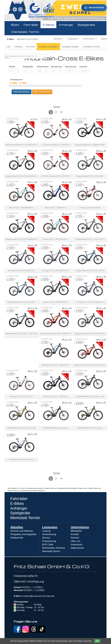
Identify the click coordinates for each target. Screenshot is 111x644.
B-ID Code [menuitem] (48, 544)
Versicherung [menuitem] (49, 534)
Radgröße (28, 67)
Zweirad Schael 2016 (6, 36)
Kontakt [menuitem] (75, 534)
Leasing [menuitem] (46, 531)
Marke (12, 67)
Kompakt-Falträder (71, 47)
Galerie (104, 39)
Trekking (18, 47)
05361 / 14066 (34, 590)
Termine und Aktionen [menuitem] (22, 531)
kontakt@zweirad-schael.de (37, 596)
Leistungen (73, 39)
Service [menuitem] (46, 538)
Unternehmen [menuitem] (80, 527)
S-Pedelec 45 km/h (91, 47)
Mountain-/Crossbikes (48, 47)
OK (97, 641)
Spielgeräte (86, 25)
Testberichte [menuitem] (17, 538)
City (8, 47)
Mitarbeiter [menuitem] (76, 531)
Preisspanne (16, 80)
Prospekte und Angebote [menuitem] (23, 534)
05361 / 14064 (32, 587)
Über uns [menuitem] (75, 541)
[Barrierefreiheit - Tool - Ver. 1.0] (94, 8)
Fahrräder (31, 25)
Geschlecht (42, 67)
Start (15, 25)
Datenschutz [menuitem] (77, 548)
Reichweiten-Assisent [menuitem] (54, 548)
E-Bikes (48, 25)
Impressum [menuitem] (77, 544)
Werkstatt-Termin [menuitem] (51, 551)
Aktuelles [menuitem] (17, 527)
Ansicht (83, 67)
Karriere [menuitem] (75, 538)
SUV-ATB (30, 47)
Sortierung (70, 67)
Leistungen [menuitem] (50, 527)
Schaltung (56, 67)
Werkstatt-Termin (25, 32)
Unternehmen (90, 39)
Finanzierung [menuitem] (49, 541)
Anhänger (66, 25)
